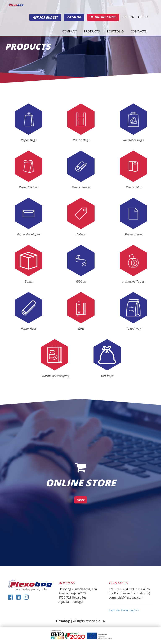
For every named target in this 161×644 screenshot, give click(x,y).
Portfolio (115, 31)
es (147, 17)
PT (125, 17)
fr (140, 17)
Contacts (139, 31)
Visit (81, 500)
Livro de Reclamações (124, 610)
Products (92, 31)
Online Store (103, 17)
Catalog (74, 17)
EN (132, 17)
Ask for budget (45, 17)
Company (69, 31)
